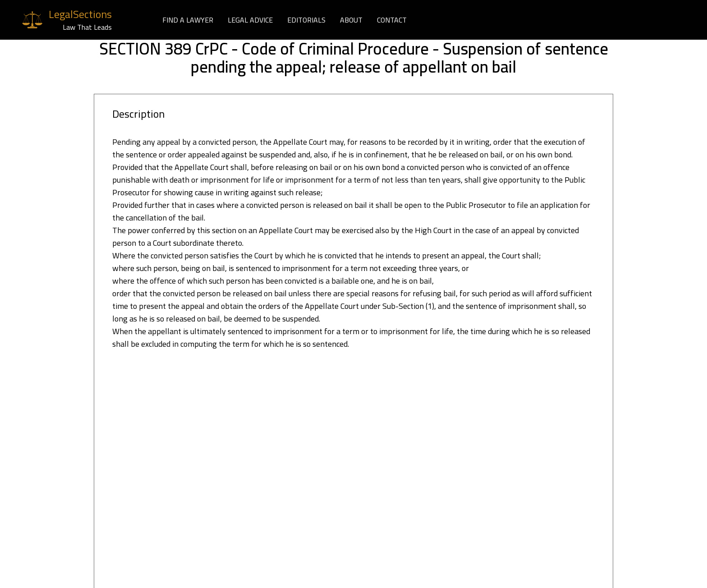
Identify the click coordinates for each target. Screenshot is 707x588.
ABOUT (351, 20)
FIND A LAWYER (188, 20)
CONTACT (392, 20)
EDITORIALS (306, 20)
